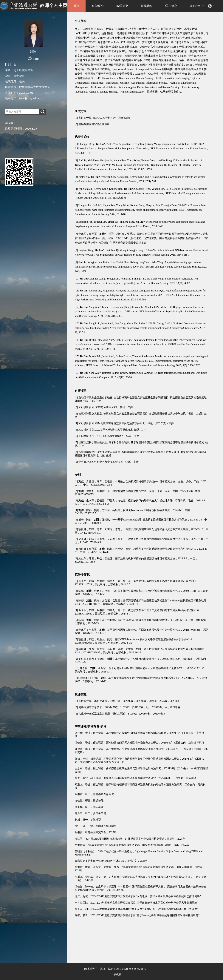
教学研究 (122, 6)
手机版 (117, 974)
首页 (76, 6)
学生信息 (171, 6)
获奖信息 (147, 6)
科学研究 (98, 6)
